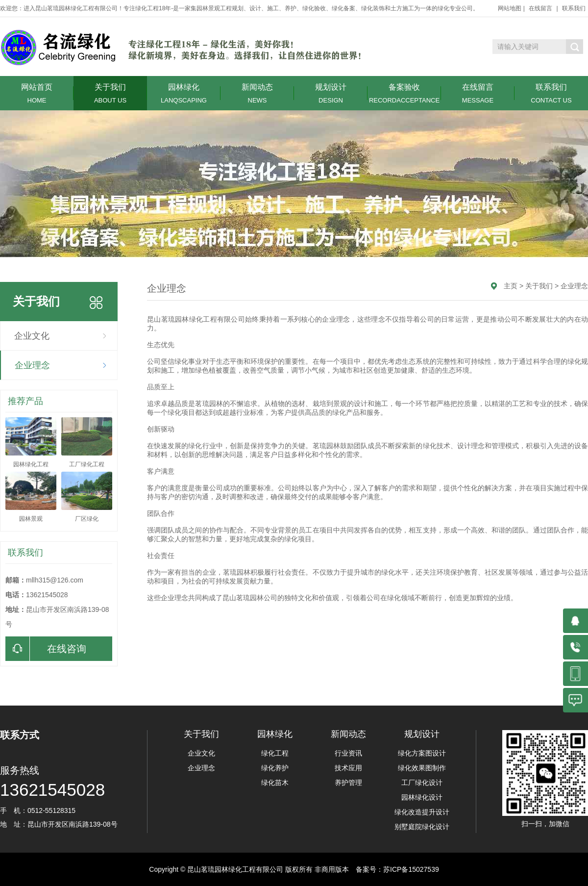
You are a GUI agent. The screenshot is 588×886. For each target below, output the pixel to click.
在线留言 (540, 8)
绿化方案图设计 (422, 753)
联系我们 (574, 8)
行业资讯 (348, 753)
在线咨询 (46, 649)
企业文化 (32, 336)
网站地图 (510, 8)
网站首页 (37, 93)
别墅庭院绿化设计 (422, 827)
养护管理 (348, 783)
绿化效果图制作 (422, 768)
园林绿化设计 (422, 797)
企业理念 (32, 365)
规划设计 (331, 93)
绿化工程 (275, 753)
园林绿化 (184, 93)
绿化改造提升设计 (422, 812)
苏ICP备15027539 (411, 869)
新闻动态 (257, 93)
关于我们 (110, 93)
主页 (511, 286)
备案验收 (404, 93)
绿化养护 (275, 768)
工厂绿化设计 (422, 783)
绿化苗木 (275, 783)
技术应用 (348, 768)
